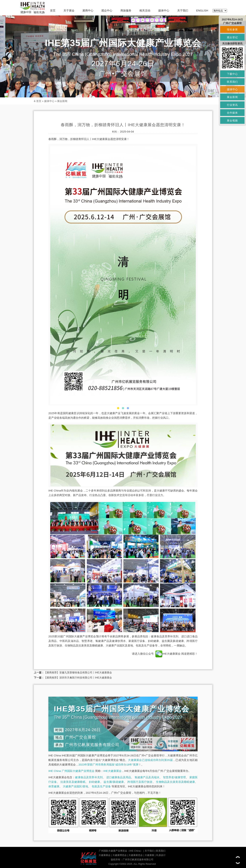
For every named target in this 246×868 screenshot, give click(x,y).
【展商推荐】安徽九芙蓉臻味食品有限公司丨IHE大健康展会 (78, 672)
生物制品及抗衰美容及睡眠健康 (175, 782)
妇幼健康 (95, 782)
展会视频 (232, 121)
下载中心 (232, 74)
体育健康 (54, 786)
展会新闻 (62, 101)
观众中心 (107, 10)
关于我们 (183, 10)
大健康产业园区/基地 (75, 786)
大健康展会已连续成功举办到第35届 (150, 760)
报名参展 (232, 29)
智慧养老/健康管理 (174, 777)
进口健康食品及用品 (119, 777)
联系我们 (161, 851)
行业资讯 (232, 105)
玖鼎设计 (161, 855)
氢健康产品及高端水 (147, 777)
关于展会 (69, 10)
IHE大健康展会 (168, 654)
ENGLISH (202, 10)
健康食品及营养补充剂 (89, 777)
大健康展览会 (136, 855)
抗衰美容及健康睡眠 (73, 782)
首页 (53, 10)
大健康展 (149, 855)
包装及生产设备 (101, 786)
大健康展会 (105, 855)
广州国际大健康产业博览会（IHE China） (121, 851)
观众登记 (232, 37)
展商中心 (88, 10)
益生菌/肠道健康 (114, 782)
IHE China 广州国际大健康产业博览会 (71, 771)
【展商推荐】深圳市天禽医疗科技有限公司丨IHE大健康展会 (78, 678)
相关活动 (145, 10)
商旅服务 (126, 10)
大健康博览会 (120, 855)
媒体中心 (164, 10)
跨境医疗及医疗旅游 (140, 782)
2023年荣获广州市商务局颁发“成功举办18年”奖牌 (108, 765)
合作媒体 (232, 113)
